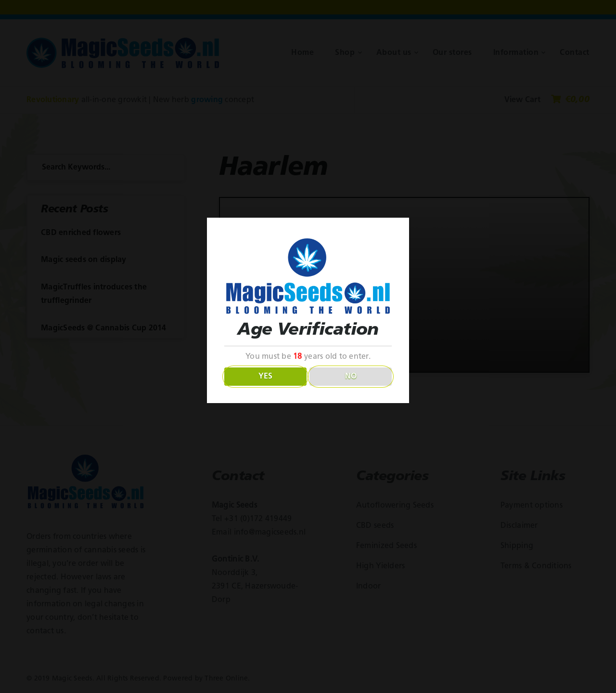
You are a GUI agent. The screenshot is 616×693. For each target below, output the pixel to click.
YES (265, 377)
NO (351, 377)
